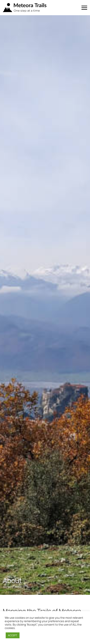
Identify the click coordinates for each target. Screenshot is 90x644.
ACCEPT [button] (13, 635)
